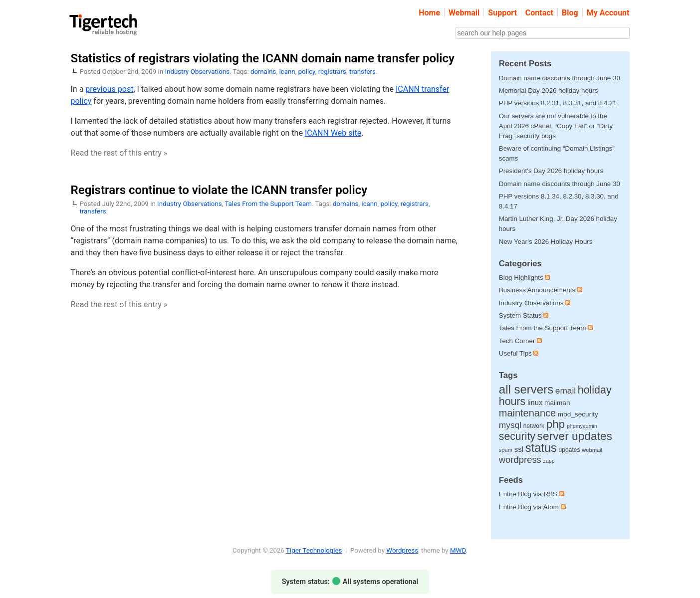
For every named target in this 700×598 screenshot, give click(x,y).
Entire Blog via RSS (532, 494)
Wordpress (402, 550)
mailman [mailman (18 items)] (557, 403)
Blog (570, 13)
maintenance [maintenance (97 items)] (527, 413)
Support (502, 13)
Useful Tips (515, 353)
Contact (539, 13)
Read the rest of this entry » (119, 153)
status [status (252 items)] (541, 448)
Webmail (464, 13)
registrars (332, 72)
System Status (520, 315)
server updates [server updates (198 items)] (575, 436)
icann (287, 72)
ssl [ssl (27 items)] (519, 449)
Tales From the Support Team (268, 204)
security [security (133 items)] (517, 436)
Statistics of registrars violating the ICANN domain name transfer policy (263, 58)
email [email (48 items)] (566, 391)
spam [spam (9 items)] (506, 450)
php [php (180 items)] (556, 424)
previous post (109, 89)
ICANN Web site (333, 133)
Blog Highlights (521, 278)
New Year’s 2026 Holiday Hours (546, 242)
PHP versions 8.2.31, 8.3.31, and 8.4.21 (558, 103)
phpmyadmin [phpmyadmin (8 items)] (582, 426)
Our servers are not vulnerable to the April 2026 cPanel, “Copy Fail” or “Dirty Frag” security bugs (556, 126)
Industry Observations (197, 72)
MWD (458, 550)
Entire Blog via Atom (532, 507)
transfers (362, 72)
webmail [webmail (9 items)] (592, 450)
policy (307, 72)
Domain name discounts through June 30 (560, 78)
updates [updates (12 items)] (570, 450)
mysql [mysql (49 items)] (510, 425)
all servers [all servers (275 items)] (526, 389)
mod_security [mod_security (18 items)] (578, 414)
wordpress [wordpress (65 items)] (520, 460)
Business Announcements (537, 290)
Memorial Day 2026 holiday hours (549, 91)
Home (429, 13)
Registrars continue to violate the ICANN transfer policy (219, 190)
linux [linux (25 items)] (535, 402)
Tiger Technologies (314, 550)
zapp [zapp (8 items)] (549, 461)
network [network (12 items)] (534, 426)
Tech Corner (517, 341)
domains (263, 72)
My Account (608, 13)
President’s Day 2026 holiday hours (551, 171)
